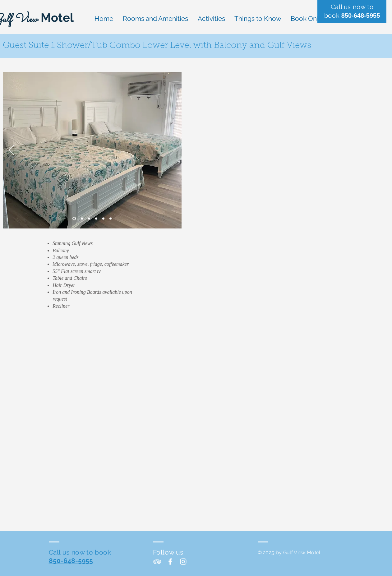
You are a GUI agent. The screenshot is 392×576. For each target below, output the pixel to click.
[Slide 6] (111, 219)
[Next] (173, 150)
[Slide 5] (103, 219)
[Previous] (12, 150)
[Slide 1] (74, 219)
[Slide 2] (82, 219)
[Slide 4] (96, 219)
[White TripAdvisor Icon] (157, 562)
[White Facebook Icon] (170, 562)
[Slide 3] (89, 219)
